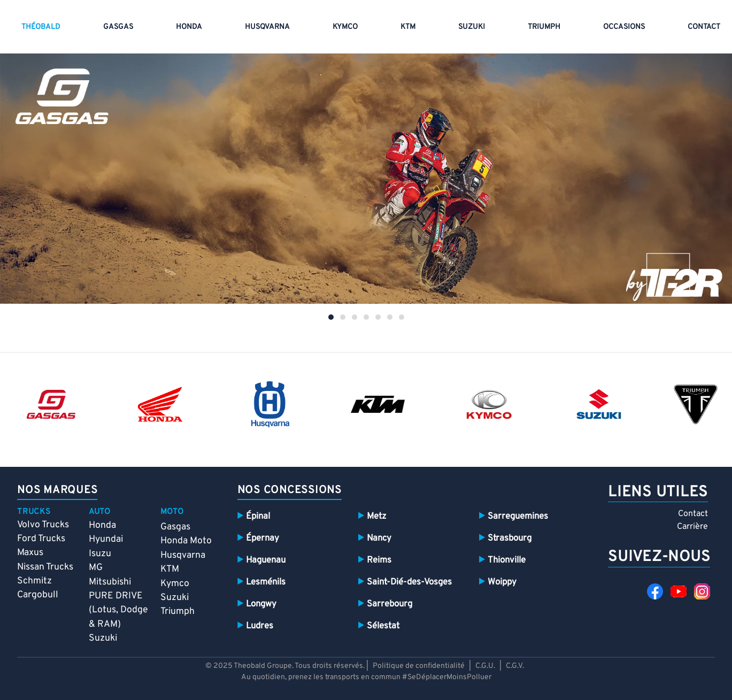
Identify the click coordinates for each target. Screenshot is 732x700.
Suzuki (472, 27)
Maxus (30, 553)
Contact (693, 514)
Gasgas (175, 527)
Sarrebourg (390, 604)
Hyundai (106, 539)
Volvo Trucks (43, 525)
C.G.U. (485, 666)
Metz (376, 516)
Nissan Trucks (45, 567)
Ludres (260, 626)
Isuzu (100, 554)
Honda (189, 27)
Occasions (624, 27)
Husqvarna (183, 555)
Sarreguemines (518, 516)
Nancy (379, 538)
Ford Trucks (41, 539)
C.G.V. (515, 666)
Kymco (345, 27)
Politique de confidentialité (419, 666)
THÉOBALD (41, 27)
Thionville (507, 560)
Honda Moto (186, 541)
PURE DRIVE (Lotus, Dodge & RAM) (118, 610)
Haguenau (266, 560)
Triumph (544, 27)
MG (96, 568)
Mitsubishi (110, 582)
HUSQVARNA (267, 27)
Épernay (263, 538)
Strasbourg (510, 538)
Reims (379, 560)
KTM (408, 27)
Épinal (258, 516)
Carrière (692, 527)
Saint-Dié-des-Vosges (409, 582)
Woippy (502, 582)
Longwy (261, 604)
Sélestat (383, 626)
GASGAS (118, 27)
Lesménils (266, 582)
